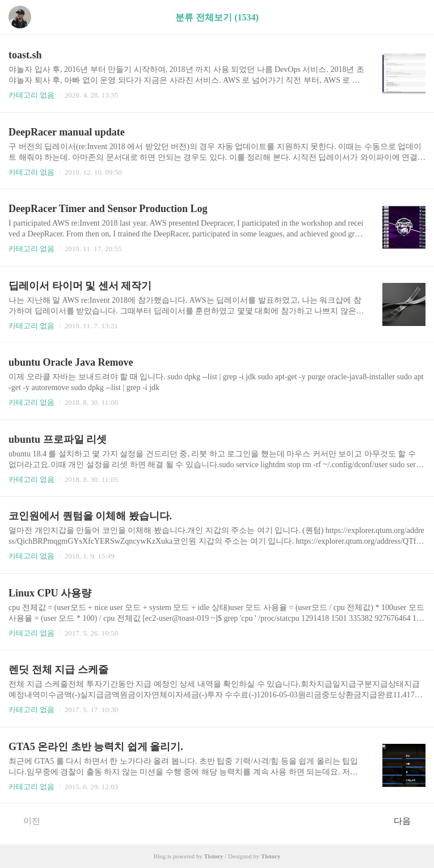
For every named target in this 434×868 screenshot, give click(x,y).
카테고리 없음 (31, 95)
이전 (26, 820)
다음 (408, 820)
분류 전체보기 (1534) (217, 17)
